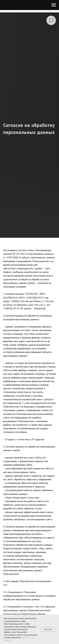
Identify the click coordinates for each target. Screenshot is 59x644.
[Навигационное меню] (54, 5)
